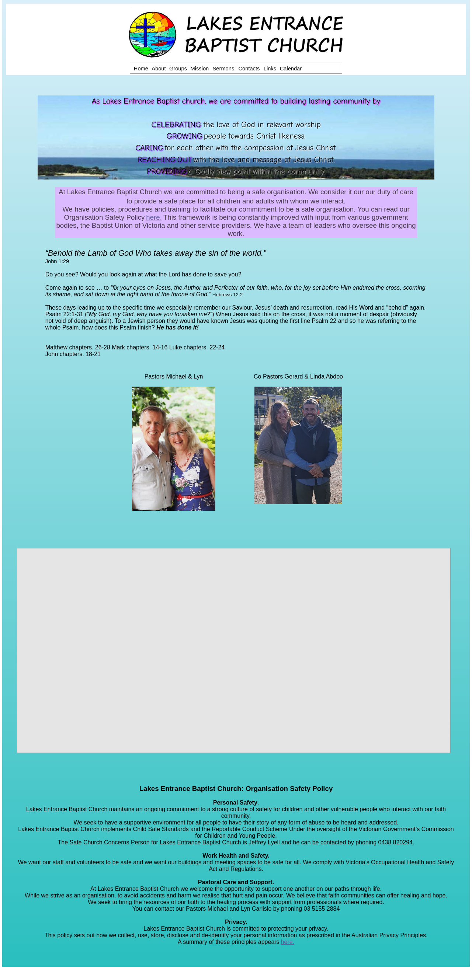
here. (154, 217)
